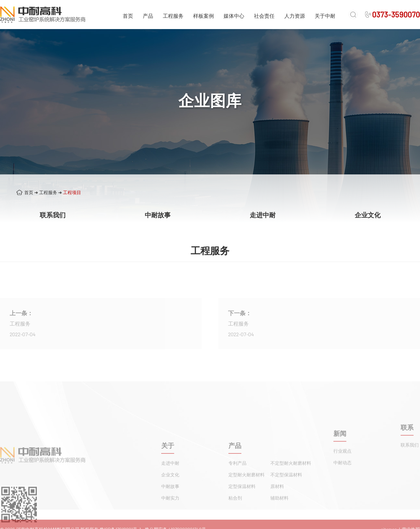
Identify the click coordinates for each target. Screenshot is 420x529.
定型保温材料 (242, 509)
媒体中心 (234, 16)
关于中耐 (325, 16)
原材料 (277, 509)
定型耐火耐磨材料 (247, 497)
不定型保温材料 (286, 497)
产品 (148, 16)
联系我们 (53, 215)
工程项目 (72, 192)
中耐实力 (170, 520)
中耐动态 (342, 477)
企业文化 (368, 215)
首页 (128, 16)
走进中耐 (263, 215)
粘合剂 (235, 520)
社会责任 (264, 16)
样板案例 (204, 16)
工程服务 (173, 16)
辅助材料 (279, 520)
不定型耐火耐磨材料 (291, 486)
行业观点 (342, 465)
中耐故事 (158, 215)
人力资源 (295, 16)
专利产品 (237, 486)
